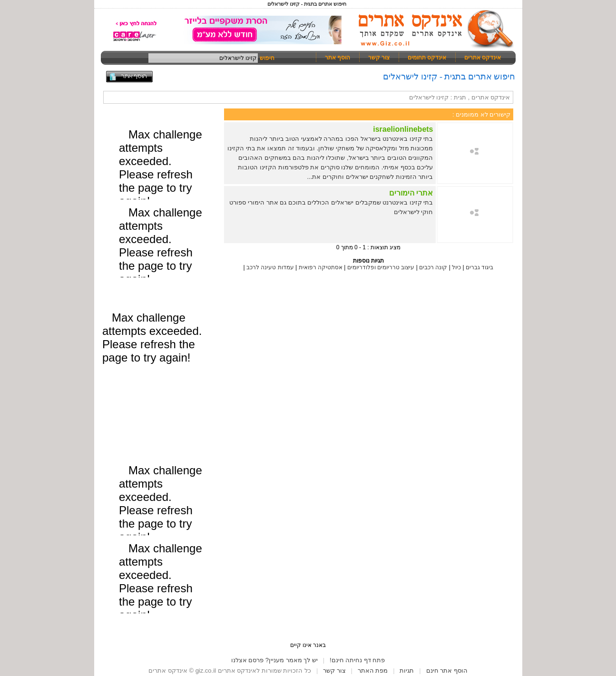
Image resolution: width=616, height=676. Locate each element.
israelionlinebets (403, 129)
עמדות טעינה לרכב (270, 267)
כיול (456, 267)
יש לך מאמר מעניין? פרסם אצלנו (274, 660)
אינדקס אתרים (483, 58)
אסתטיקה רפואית (320, 267)
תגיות (407, 671)
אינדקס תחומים (427, 58)
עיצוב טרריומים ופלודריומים (381, 267)
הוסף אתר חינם (447, 671)
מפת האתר (373, 671)
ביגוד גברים (479, 267)
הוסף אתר (337, 58)
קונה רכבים (433, 267)
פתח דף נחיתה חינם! (357, 660)
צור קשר (379, 58)
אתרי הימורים (411, 193)
